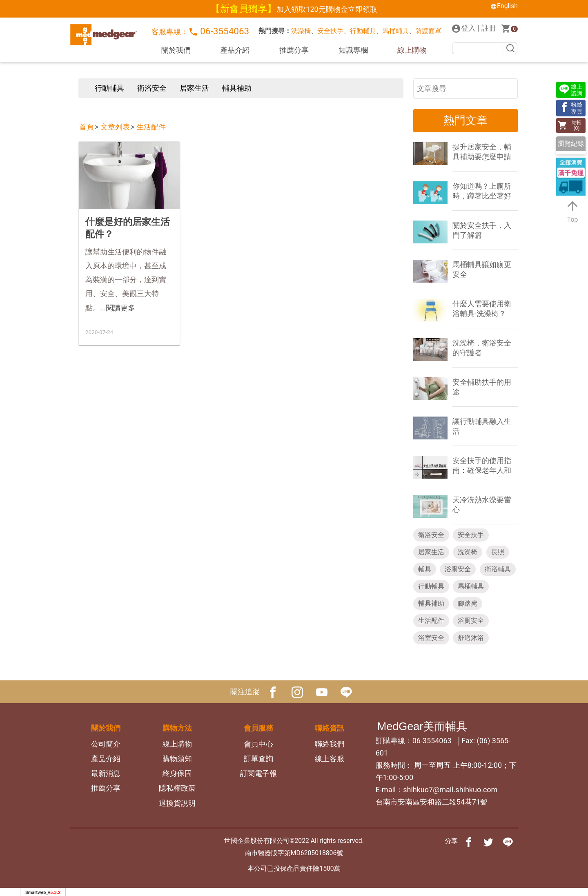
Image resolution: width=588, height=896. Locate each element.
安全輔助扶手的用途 (482, 387)
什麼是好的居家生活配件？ (128, 228)
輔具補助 (237, 88)
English (504, 6)
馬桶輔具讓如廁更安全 (482, 269)
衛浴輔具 (498, 569)
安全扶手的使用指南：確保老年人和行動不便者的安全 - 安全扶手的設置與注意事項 (484, 467)
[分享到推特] (488, 841)
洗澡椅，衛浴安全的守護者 (482, 348)
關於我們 (176, 50)
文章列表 (115, 127)
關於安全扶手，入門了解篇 (482, 230)
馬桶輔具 (396, 31)
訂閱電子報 (258, 773)
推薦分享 (294, 50)
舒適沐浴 (471, 638)
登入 (463, 29)
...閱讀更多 (118, 308)
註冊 (489, 28)
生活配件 (151, 127)
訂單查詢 (258, 759)
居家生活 (194, 88)
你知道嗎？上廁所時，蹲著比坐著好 (482, 191)
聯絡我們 (330, 744)
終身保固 (177, 773)
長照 (498, 552)
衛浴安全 (152, 88)
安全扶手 (330, 31)
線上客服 (330, 759)
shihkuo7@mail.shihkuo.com (450, 790)
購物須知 (177, 759)
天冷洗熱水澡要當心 (482, 505)
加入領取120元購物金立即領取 (327, 9)
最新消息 (106, 773)
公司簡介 (106, 744)
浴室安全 (431, 638)
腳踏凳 (468, 603)
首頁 (87, 127)
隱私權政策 (177, 788)
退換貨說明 (177, 803)
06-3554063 (219, 31)
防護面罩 (428, 31)
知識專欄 (353, 50)
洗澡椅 (301, 31)
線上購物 (412, 50)
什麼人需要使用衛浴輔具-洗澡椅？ (482, 309)
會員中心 (258, 744)
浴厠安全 (471, 621)
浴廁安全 (458, 569)
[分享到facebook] (469, 841)
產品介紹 (235, 50)
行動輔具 (363, 31)
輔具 (425, 569)
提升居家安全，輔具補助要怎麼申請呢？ (482, 153)
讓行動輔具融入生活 (482, 426)
